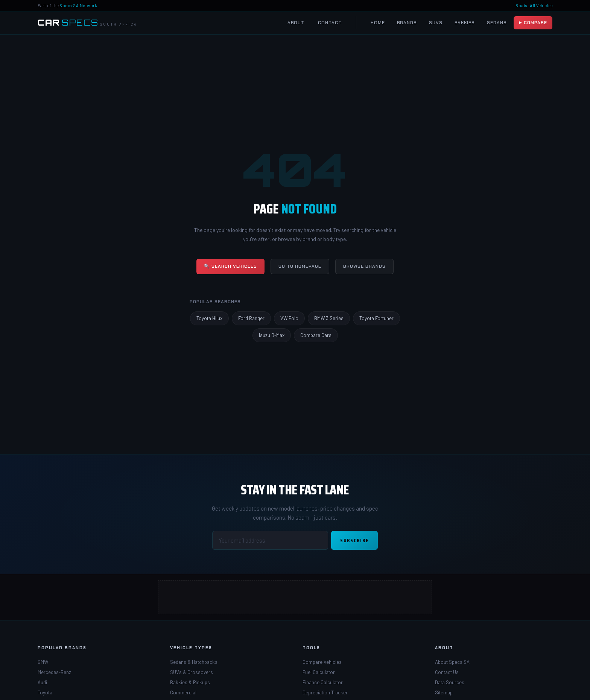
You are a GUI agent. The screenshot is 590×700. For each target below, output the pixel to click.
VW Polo (289, 318)
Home (378, 23)
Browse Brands (364, 266)
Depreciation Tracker (325, 692)
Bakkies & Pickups (190, 682)
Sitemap (444, 692)
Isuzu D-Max (272, 335)
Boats (521, 5)
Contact (330, 23)
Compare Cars (316, 335)
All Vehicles (541, 5)
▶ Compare (533, 23)
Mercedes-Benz (54, 672)
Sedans (497, 23)
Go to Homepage (300, 266)
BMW (43, 662)
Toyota (45, 692)
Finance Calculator (323, 682)
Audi (42, 682)
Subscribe (354, 540)
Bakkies (465, 23)
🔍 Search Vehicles (230, 266)
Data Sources (450, 682)
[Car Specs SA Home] (87, 23)
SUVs (436, 23)
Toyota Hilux (209, 318)
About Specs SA (452, 662)
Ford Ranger (251, 318)
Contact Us (447, 672)
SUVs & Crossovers (192, 672)
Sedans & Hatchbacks (194, 662)
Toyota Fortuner (376, 318)
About (296, 23)
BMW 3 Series (329, 318)
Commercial (183, 692)
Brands (407, 23)
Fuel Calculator (319, 672)
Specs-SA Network (78, 5)
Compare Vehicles (322, 662)
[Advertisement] (295, 597)
